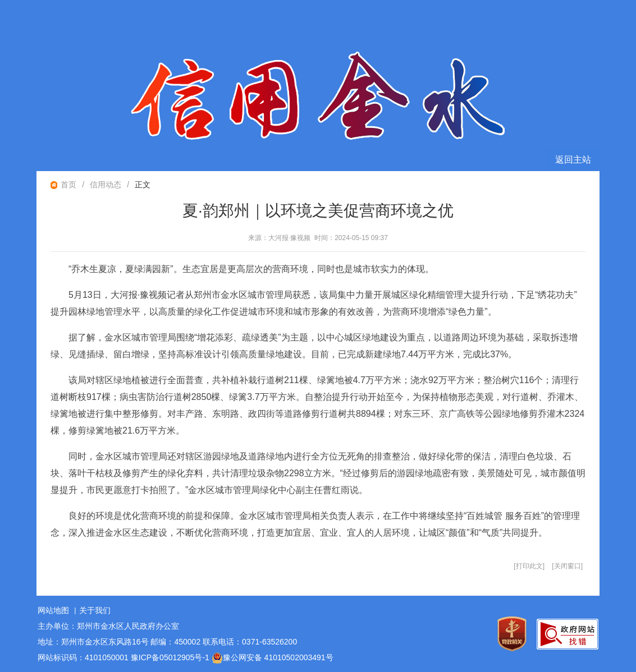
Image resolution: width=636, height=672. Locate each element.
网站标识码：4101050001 (83, 657)
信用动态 (106, 185)
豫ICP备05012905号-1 (170, 657)
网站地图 (53, 610)
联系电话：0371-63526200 (250, 642)
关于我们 (95, 610)
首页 (68, 185)
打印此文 (529, 566)
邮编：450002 (175, 642)
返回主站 (573, 160)
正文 (143, 185)
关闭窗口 (568, 566)
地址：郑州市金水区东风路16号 (93, 642)
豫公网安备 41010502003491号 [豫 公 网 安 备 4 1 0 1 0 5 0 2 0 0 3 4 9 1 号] (273, 658)
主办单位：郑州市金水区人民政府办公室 (108, 626)
